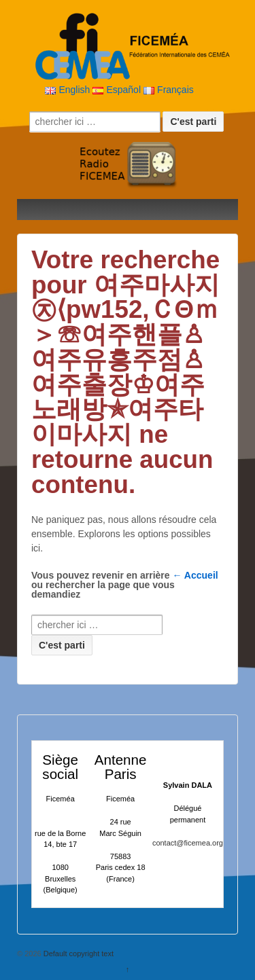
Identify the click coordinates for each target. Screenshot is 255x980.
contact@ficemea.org (188, 843)
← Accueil (195, 575)
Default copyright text (78, 954)
